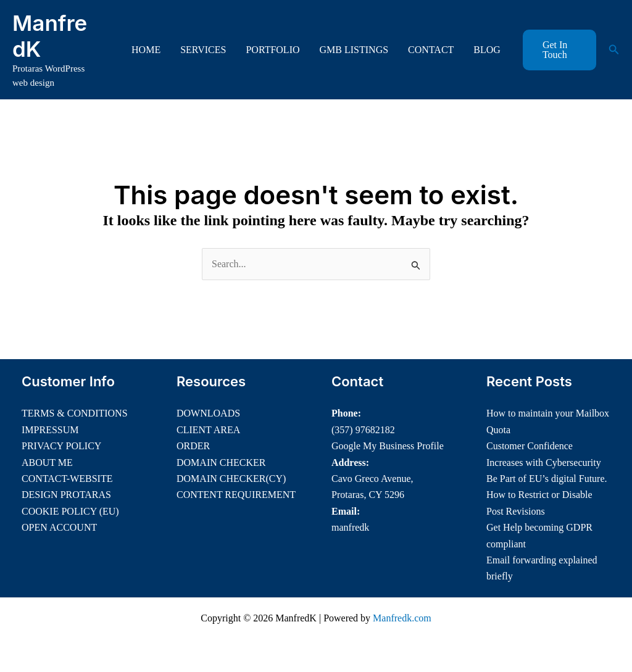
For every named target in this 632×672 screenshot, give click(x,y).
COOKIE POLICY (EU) (70, 511)
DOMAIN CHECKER (221, 463)
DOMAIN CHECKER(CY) (231, 479)
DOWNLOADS (208, 413)
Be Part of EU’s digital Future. (547, 479)
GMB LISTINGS (354, 50)
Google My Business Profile (388, 446)
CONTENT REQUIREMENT (236, 495)
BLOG (487, 50)
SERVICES (203, 50)
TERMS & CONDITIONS (75, 413)
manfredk (350, 527)
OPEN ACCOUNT (59, 527)
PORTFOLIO (272, 50)
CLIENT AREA (208, 430)
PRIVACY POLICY (61, 446)
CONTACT (431, 50)
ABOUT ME (47, 463)
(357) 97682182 (363, 430)
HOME (146, 50)
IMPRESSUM (50, 430)
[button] (559, 50)
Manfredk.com (402, 618)
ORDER (193, 446)
